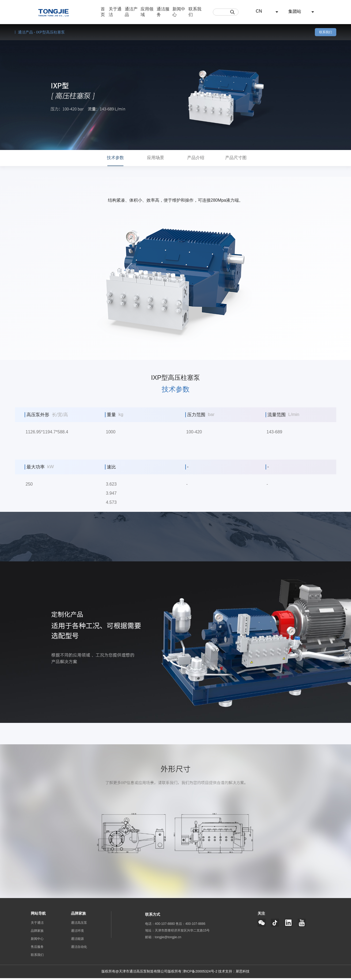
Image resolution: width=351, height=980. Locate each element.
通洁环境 (77, 933)
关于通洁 (37, 925)
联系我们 (326, 32)
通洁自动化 (79, 949)
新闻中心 (37, 941)
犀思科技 (243, 973)
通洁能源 (77, 941)
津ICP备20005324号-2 (201, 973)
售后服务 (37, 949)
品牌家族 (37, 933)
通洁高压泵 (79, 925)
